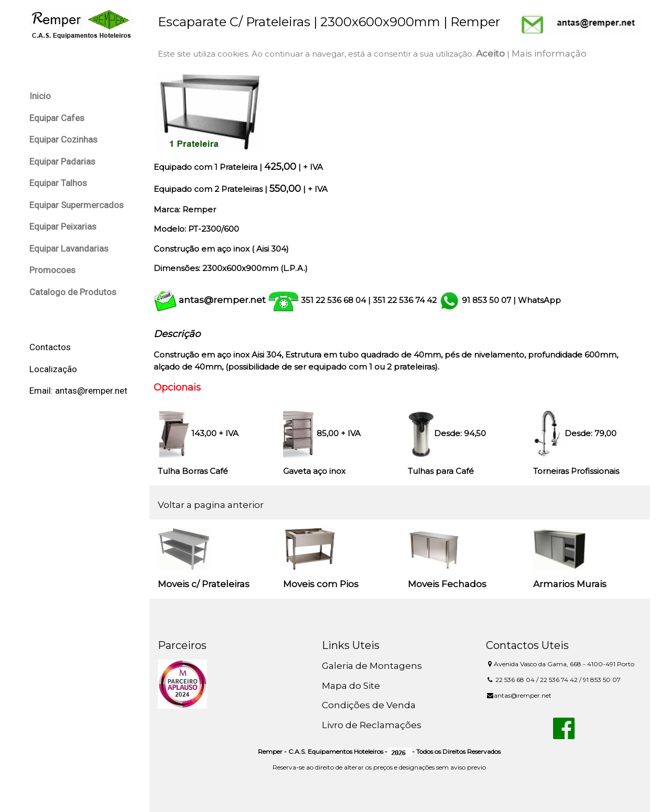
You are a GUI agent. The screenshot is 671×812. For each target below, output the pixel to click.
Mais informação (549, 53)
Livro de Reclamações (372, 725)
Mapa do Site (351, 686)
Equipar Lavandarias (69, 248)
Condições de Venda (369, 705)
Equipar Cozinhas (63, 139)
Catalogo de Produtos (73, 292)
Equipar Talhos (58, 183)
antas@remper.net (222, 300)
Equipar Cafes (57, 118)
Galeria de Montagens (372, 666)
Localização (53, 369)
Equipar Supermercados (77, 205)
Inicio (40, 96)
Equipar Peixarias (63, 226)
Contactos (50, 347)
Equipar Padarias (62, 161)
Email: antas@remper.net (78, 391)
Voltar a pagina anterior (211, 505)
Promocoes (52, 270)
